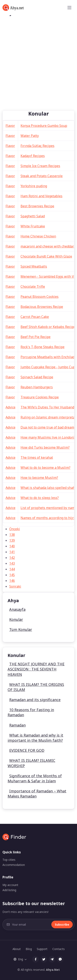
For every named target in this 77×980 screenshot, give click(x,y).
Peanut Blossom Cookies (40, 297)
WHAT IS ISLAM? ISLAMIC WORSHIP (31, 763)
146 (12, 581)
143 (12, 563)
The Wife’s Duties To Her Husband (47, 407)
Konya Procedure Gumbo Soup (44, 126)
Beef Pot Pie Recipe (36, 337)
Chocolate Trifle (33, 287)
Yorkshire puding (34, 186)
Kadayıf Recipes (33, 156)
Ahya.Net (53, 970)
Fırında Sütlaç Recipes (37, 146)
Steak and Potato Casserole (42, 176)
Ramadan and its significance (35, 700)
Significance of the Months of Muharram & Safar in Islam (35, 778)
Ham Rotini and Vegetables (41, 196)
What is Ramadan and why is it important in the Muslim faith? (35, 738)
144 (12, 569)
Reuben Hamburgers (37, 387)
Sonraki (15, 586)
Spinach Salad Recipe (37, 377)
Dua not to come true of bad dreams (48, 427)
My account (10, 885)
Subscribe (62, 924)
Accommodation (14, 865)
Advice (10, 407)
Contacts (59, 949)
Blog (29, 949)
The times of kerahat (37, 457)
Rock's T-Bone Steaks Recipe (43, 347)
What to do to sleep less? (40, 498)
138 (12, 535)
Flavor (10, 126)
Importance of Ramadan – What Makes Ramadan (37, 794)
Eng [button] (18, 959)
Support (42, 949)
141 (12, 552)
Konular (16, 619)
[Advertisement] (38, 70)
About (17, 949)
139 (12, 540)
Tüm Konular (21, 629)
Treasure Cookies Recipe (40, 397)
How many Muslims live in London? (48, 437)
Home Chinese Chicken (38, 236)
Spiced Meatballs (34, 266)
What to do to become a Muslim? (45, 468)
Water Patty (30, 136)
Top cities (9, 860)
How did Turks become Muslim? (45, 447)
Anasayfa (17, 609)
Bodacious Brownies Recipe (42, 307)
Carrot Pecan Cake (35, 317)
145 (12, 575)
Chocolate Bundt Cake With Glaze (46, 256)
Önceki (15, 529)
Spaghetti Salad (33, 216)
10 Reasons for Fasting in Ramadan (31, 712)
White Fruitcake (33, 226)
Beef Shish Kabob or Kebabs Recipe (48, 327)
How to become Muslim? (39, 478)
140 (12, 546)
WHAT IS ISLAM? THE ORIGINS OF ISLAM (36, 687)
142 (12, 558)
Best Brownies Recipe (37, 206)
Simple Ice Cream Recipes (40, 166)
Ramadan (17, 725)
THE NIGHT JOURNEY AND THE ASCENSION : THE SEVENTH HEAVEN (36, 669)
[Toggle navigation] (69, 8)
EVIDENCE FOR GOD (27, 750)
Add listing (9, 890)
